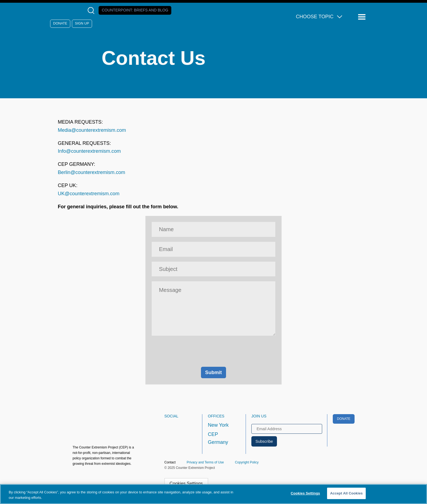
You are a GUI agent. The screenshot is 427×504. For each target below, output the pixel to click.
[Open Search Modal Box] (92, 10)
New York (218, 425)
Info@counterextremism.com (89, 151)
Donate (60, 23)
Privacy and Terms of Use (205, 462)
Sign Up (82, 23)
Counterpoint (135, 10)
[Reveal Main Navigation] (363, 17)
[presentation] (213, 351)
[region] (213, 494)
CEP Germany (218, 438)
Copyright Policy (247, 462)
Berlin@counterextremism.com (91, 172)
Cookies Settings (186, 483)
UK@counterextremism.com (89, 194)
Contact (170, 462)
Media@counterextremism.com (92, 130)
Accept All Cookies (346, 493)
